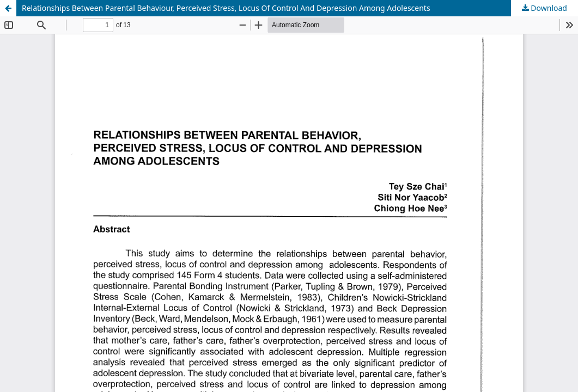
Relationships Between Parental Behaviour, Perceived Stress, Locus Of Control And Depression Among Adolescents (226, 8)
